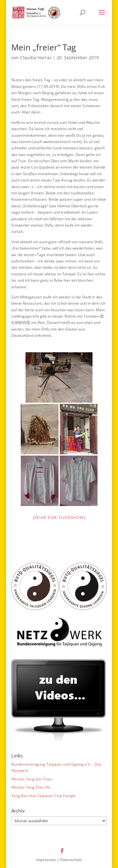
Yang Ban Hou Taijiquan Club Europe (43, 796)
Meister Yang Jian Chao (32, 779)
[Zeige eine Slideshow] (59, 517)
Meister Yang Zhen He (31, 787)
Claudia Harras (36, 57)
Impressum (46, 860)
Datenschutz (71, 860)
